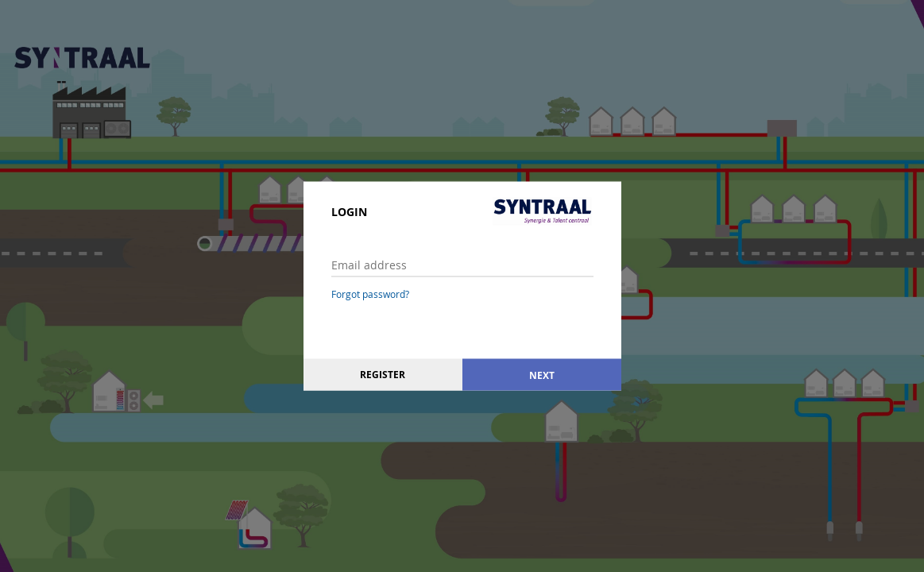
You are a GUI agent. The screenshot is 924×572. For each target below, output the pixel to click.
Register (383, 375)
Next (542, 375)
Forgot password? (370, 294)
